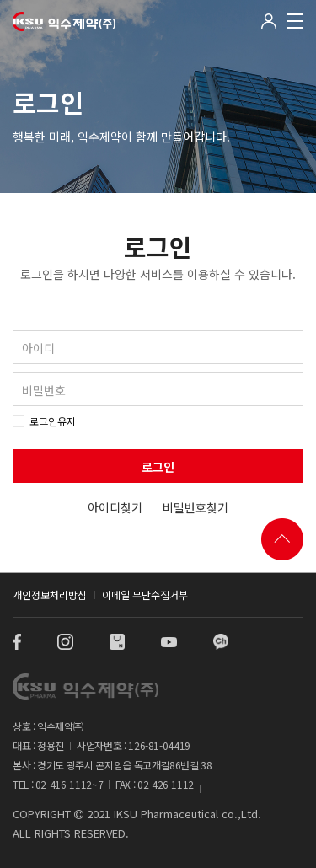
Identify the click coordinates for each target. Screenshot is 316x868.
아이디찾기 (115, 507)
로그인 (158, 467)
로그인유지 (53, 421)
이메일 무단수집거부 (145, 595)
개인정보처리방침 (50, 595)
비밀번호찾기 (195, 507)
